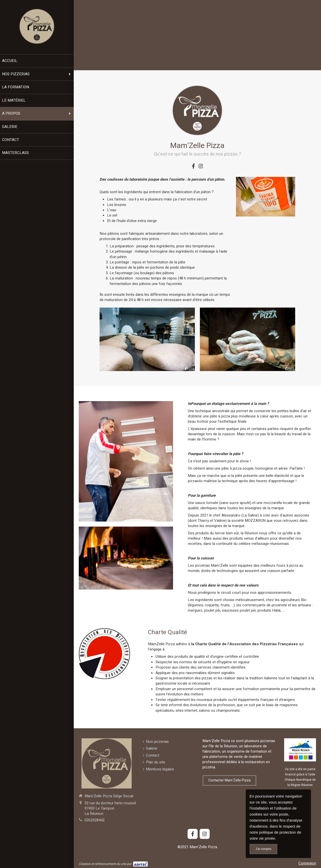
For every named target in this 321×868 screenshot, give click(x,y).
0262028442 (95, 820)
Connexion (307, 863)
